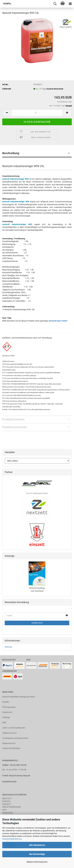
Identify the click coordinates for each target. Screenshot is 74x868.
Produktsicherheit (13, 419)
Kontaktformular (9, 782)
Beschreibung (11, 153)
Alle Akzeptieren (37, 845)
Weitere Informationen (37, 862)
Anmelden (37, 623)
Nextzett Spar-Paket (58, 321)
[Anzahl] (37, 113)
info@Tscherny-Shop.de (19, 776)
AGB (4, 723)
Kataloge (6, 717)
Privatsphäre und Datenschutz (15, 738)
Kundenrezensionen (15, 427)
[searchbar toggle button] (55, 4)
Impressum (7, 712)
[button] (7, 113)
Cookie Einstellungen (11, 748)
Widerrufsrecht (9, 743)
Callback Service (9, 733)
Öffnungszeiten (9, 707)
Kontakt (6, 702)
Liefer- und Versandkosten (14, 728)
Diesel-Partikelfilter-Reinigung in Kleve (19, 697)
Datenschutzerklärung (12, 839)
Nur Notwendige (37, 854)
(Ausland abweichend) (55, 89)
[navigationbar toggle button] (70, 4)
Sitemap (8, 647)
